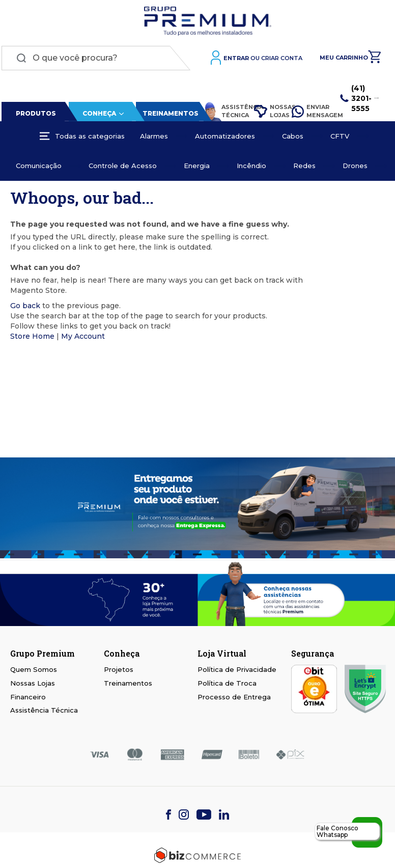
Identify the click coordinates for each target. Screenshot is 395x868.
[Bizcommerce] (197, 855)
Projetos (119, 669)
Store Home (32, 338)
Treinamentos (169, 115)
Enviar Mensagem (310, 113)
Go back (25, 307)
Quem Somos (34, 669)
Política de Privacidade (237, 669)
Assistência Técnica (222, 113)
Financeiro (28, 697)
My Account (83, 338)
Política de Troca (227, 683)
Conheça (98, 115)
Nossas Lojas (267, 113)
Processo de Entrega (234, 697)
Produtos (35, 115)
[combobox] (96, 60)
